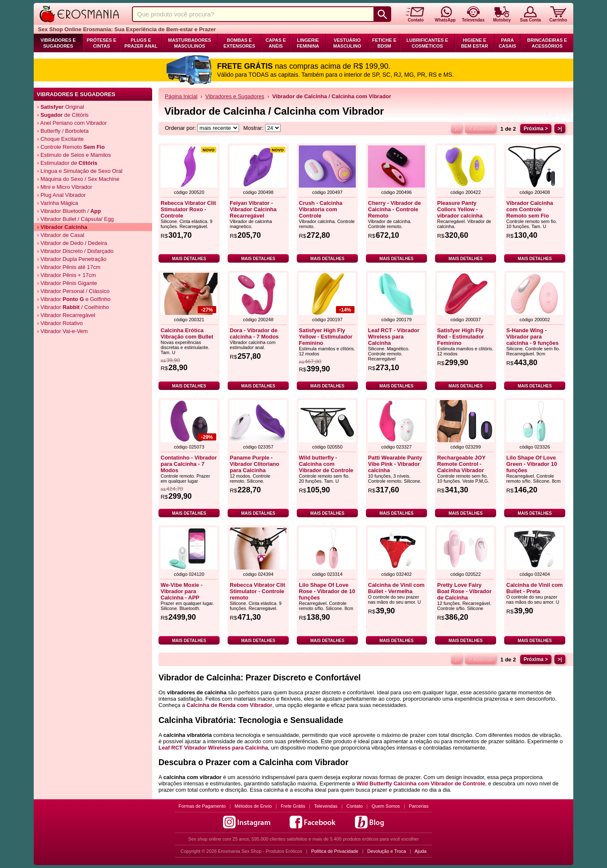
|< (457, 129)
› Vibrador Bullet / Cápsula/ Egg (75, 219)
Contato (355, 806)
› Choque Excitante (60, 139)
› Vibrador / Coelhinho (73, 307)
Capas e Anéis (276, 43)
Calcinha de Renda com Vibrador (230, 705)
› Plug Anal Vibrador (61, 195)
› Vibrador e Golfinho (74, 299)
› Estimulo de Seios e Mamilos (74, 155)
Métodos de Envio (253, 806)
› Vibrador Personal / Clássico (73, 291)
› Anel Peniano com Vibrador (72, 123)
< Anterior (480, 129)
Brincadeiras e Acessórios (547, 43)
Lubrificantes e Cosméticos (427, 43)
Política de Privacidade (335, 851)
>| (560, 129)
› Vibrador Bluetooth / (69, 211)
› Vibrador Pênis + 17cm (67, 275)
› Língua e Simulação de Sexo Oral (80, 171)
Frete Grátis (293, 806)
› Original (60, 107)
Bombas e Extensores (239, 43)
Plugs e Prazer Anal (141, 43)
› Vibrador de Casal (61, 235)
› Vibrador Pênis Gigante (67, 283)
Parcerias (419, 806)
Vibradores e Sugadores (58, 43)
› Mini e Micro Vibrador (65, 187)
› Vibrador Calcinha (62, 227)
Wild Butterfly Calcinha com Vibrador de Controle (421, 783)
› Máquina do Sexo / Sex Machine (78, 179)
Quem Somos (386, 806)
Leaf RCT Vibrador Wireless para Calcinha (213, 748)
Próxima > (536, 129)
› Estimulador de (67, 163)
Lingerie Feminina (308, 43)
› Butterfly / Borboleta (63, 131)
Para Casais (508, 43)
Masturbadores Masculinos (190, 43)
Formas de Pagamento (202, 806)
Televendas (326, 806)
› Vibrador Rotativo (60, 323)
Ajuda (421, 851)
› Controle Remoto (71, 147)
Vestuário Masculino (347, 43)
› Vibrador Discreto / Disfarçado (75, 251)
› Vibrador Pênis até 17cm (69, 267)
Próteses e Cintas (102, 43)
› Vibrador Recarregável (66, 315)
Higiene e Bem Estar (475, 43)
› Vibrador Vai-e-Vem (62, 331)
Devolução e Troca (387, 851)
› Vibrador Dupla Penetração (72, 259)
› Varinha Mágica (58, 203)
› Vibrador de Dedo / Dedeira (72, 243)
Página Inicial (181, 96)
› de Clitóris (63, 115)
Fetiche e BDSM (384, 43)
